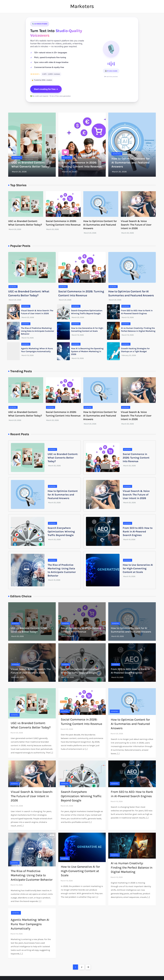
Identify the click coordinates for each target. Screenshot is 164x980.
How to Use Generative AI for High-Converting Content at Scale (138, 568)
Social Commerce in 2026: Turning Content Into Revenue (136, 458)
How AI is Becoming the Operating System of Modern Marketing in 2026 (87, 351)
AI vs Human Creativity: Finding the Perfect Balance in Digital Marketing (132, 867)
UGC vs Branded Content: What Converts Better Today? (63, 458)
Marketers (82, 6)
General (17, 158)
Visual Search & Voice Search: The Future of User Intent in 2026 (136, 225)
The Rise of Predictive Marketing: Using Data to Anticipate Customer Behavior (38, 331)
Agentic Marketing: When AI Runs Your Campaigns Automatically (30, 924)
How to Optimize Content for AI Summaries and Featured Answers (131, 163)
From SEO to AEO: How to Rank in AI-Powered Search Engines (138, 532)
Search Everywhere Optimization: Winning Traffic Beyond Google (61, 532)
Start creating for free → (46, 89)
